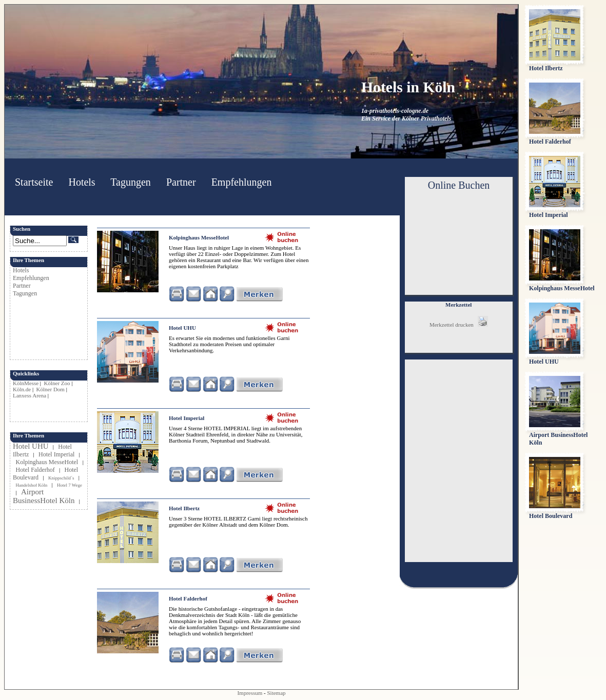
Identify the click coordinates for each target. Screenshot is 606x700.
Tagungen (131, 182)
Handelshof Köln (32, 485)
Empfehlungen (242, 182)
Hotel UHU (31, 446)
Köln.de (22, 389)
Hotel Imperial (56, 454)
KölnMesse (26, 383)
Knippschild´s (61, 478)
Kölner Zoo (57, 383)
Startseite (34, 182)
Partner (181, 182)
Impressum (250, 693)
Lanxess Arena (30, 395)
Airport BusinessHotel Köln (44, 496)
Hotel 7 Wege (70, 485)
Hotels (82, 182)
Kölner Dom (51, 389)
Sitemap (277, 693)
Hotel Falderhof (35, 470)
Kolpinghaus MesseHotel (48, 462)
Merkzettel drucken (459, 325)
